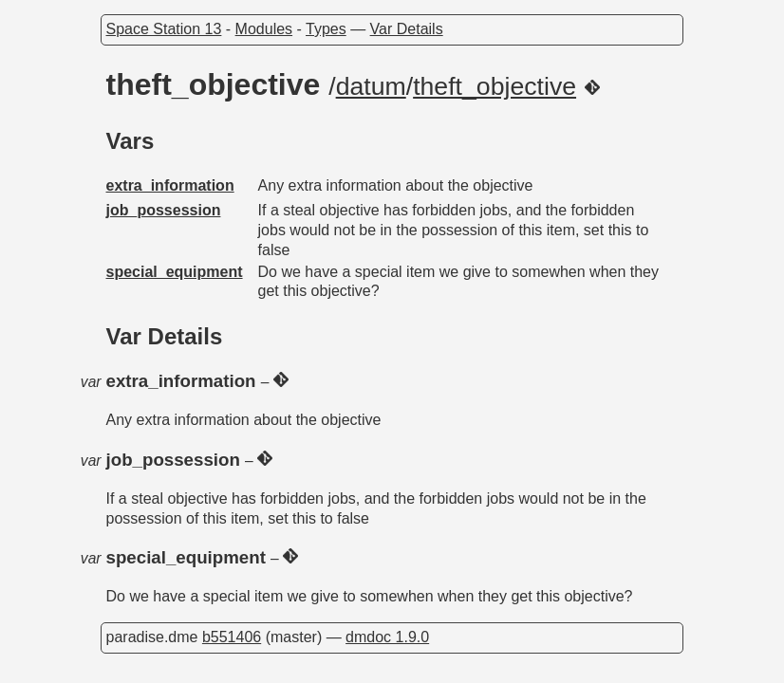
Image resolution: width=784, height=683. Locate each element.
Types (326, 29)
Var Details (407, 29)
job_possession (164, 210)
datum (371, 86)
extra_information (170, 185)
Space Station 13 (164, 29)
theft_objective (495, 86)
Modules (264, 29)
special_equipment (175, 272)
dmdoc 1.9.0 (387, 637)
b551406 (232, 637)
